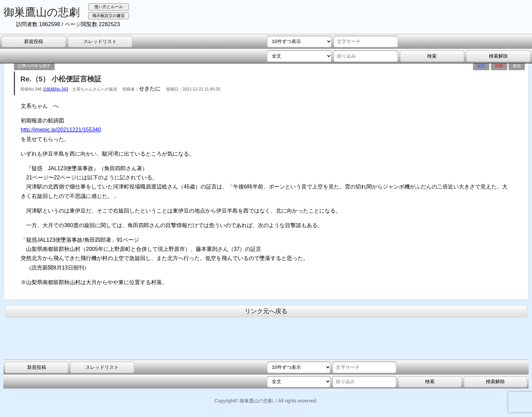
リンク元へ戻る (266, 311)
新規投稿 (34, 41)
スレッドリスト (100, 41)
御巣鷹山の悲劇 (42, 12)
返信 (517, 66)
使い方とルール (109, 7)
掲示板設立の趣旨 (109, 16)
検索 (432, 56)
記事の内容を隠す (34, 66)
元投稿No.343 (55, 89)
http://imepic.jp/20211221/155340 (61, 130)
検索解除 (498, 56)
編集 (481, 66)
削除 (499, 66)
